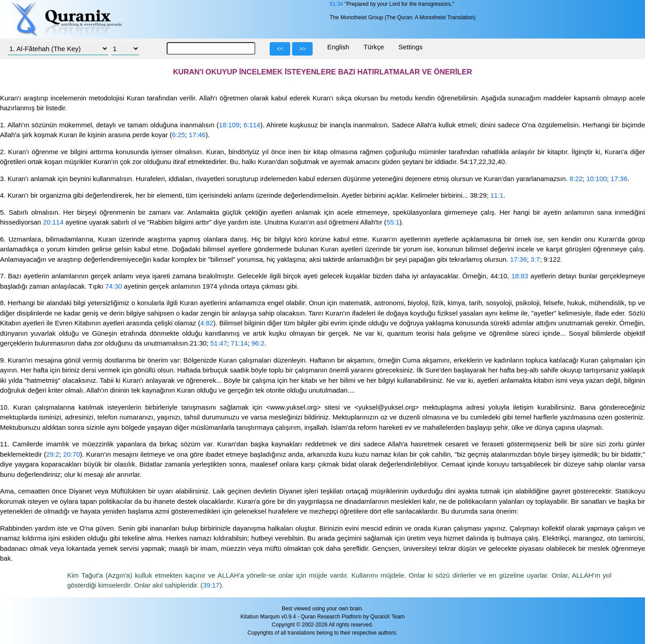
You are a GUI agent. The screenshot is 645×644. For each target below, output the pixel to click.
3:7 (535, 259)
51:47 (219, 343)
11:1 (497, 195)
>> (302, 49)
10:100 (597, 179)
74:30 (114, 286)
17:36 (619, 179)
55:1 (393, 222)
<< (280, 49)
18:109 (229, 125)
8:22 (576, 179)
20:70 (72, 454)
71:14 (239, 343)
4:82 (207, 323)
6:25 (178, 135)
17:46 (197, 135)
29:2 (53, 454)
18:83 (520, 276)
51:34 (336, 4)
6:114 (252, 125)
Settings (410, 47)
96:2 (258, 343)
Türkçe (374, 47)
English (338, 47)
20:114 (53, 222)
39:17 (211, 585)
